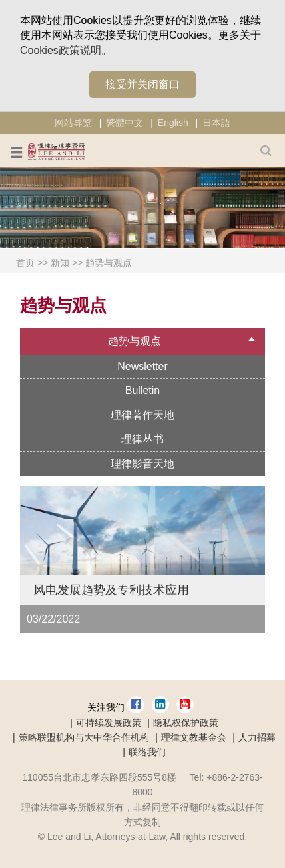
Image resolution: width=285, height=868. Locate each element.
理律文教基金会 (194, 737)
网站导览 (73, 123)
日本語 (216, 123)
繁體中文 (125, 123)
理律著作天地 (142, 415)
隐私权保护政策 (186, 723)
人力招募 (257, 737)
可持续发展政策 (109, 723)
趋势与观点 (109, 263)
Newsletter (142, 366)
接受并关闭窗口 (142, 84)
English (173, 123)
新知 (60, 263)
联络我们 (147, 752)
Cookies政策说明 (61, 50)
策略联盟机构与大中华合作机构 (84, 737)
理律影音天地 (142, 464)
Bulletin (142, 390)
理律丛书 (142, 439)
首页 (25, 263)
